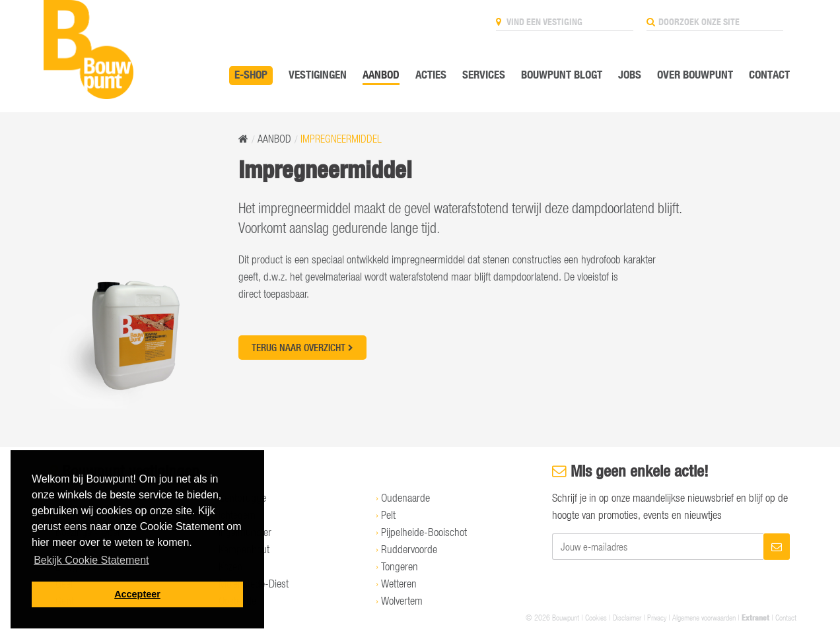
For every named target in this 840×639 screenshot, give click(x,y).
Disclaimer (627, 617)
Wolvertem (402, 601)
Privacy (657, 617)
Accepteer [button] (137, 594)
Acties (431, 74)
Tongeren (400, 566)
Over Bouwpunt (695, 74)
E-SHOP (251, 74)
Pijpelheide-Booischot (424, 532)
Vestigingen (318, 74)
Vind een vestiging (539, 22)
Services (484, 74)
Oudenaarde (405, 498)
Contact (769, 74)
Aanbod (381, 74)
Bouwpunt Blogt (562, 74)
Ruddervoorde (409, 549)
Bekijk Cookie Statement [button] (91, 560)
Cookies (596, 617)
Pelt (388, 515)
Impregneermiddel (341, 139)
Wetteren (399, 584)
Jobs (630, 74)
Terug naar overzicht (302, 348)
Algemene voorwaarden (704, 617)
